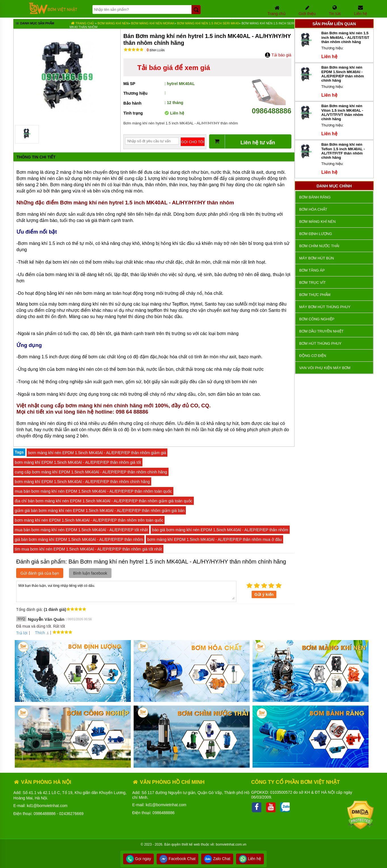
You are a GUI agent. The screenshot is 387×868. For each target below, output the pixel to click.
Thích (38, 633)
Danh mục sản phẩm (34, 24)
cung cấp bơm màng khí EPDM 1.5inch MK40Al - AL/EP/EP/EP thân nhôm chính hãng (91, 472)
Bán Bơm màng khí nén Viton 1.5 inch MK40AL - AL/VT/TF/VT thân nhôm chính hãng (342, 112)
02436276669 (71, 814)
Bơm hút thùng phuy (320, 343)
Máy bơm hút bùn (317, 258)
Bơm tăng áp (312, 270)
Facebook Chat (177, 859)
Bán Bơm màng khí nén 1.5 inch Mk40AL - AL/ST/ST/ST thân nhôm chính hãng (345, 37)
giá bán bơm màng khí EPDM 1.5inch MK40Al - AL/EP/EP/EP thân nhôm (79, 539)
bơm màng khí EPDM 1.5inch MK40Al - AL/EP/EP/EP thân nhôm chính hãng (82, 482)
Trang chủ (82, 23)
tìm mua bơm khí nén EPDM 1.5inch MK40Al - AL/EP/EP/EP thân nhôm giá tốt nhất (88, 549)
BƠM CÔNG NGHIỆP (317, 319)
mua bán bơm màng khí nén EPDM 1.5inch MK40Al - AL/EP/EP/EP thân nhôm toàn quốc (93, 491)
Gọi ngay (138, 859)
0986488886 (272, 107)
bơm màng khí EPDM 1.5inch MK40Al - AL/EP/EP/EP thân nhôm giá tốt (78, 462)
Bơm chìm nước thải (319, 246)
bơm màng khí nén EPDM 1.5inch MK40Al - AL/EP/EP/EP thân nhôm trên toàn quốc (89, 520)
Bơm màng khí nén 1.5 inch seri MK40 (208, 23)
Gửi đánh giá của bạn (40, 573)
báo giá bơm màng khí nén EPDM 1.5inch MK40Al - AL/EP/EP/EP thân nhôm (220, 530)
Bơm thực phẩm (315, 295)
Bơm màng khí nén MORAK (153, 23)
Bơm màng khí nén (113, 23)
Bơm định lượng (316, 234)
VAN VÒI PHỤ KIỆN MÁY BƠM (325, 368)
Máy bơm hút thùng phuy (325, 307)
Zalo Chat (217, 859)
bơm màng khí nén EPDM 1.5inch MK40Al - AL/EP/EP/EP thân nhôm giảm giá (97, 453)
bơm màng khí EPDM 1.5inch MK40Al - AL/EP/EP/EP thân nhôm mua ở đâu (214, 539)
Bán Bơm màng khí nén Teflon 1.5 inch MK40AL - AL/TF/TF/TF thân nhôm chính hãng (343, 151)
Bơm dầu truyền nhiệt (321, 331)
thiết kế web (191, 844)
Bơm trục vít (313, 282)
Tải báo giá (278, 55)
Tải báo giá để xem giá (174, 68)
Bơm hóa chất (313, 209)
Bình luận (156, 50)
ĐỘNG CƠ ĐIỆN (313, 356)
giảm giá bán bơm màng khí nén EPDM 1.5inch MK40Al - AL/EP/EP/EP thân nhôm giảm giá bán (100, 511)
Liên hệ (250, 859)
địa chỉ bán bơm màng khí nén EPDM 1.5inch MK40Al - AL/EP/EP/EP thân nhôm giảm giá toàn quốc (104, 501)
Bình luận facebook (90, 573)
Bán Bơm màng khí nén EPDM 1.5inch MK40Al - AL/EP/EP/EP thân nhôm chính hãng (343, 74)
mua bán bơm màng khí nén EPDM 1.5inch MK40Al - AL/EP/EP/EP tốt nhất (81, 530)
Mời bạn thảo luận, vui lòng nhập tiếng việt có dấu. (126, 591)
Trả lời (22, 633)
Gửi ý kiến (264, 594)
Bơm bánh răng (315, 197)
